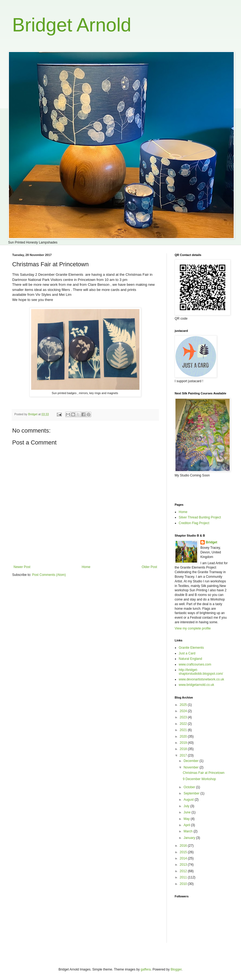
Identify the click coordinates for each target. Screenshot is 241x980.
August (189, 800)
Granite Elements (191, 648)
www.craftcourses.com (195, 664)
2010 (184, 884)
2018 (184, 749)
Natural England (190, 659)
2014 (184, 858)
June (188, 812)
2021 (184, 730)
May (187, 819)
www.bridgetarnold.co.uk (196, 685)
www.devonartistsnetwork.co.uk (201, 679)
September (192, 793)
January (190, 838)
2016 (184, 846)
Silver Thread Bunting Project (200, 517)
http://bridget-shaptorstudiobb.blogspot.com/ (201, 672)
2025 (184, 705)
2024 (184, 711)
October (190, 787)
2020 (184, 736)
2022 (184, 724)
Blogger (176, 969)
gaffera (146, 969)
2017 (184, 755)
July (187, 806)
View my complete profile (193, 628)
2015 (184, 852)
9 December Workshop (199, 779)
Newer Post (22, 567)
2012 (184, 871)
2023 (184, 717)
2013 (184, 865)
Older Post (149, 567)
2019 (184, 743)
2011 (184, 877)
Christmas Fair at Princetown (204, 773)
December (192, 761)
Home (86, 567)
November (192, 767)
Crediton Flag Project (194, 523)
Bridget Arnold (72, 25)
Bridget (211, 542)
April (187, 825)
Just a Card (187, 653)
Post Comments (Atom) (49, 575)
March (189, 831)
